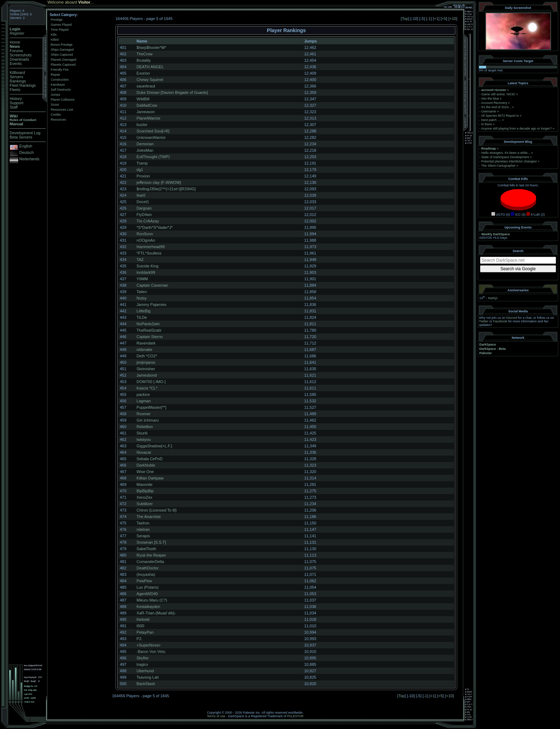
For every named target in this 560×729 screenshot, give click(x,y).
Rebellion (145, 427)
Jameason (146, 112)
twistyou (144, 439)
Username (489, 111)
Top (405, 19)
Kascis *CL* (147, 388)
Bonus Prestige (62, 45)
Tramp (142, 163)
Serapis (143, 536)
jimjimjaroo (146, 362)
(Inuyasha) (146, 574)
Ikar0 (141, 195)
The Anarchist (148, 517)
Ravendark (146, 343)
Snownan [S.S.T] (151, 542)
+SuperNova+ (149, 645)
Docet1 (143, 202)
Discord (512, 318)
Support (17, 103)
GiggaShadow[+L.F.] (154, 446)
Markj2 (493, 298)
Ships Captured (62, 55)
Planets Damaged (64, 60)
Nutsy (141, 298)
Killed (55, 40)
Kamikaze (58, 85)
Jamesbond (147, 375)
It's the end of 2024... (496, 107)
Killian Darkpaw (150, 478)
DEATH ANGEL (150, 67)
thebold (143, 619)
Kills (54, 35)
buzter (142, 125)
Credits (56, 115)
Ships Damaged (62, 50)
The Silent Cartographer (498, 166)
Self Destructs (61, 90)
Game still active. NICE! (499, 94)
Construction (60, 80)
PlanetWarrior (148, 118)
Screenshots (21, 55)
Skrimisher (146, 369)
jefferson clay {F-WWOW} (159, 182)
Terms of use (216, 716)
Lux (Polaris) (147, 587)
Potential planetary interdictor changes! (509, 161)
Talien (142, 292)
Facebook (500, 321)
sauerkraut (146, 86)
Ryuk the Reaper (151, 555)
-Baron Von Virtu (151, 652)
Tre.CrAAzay (148, 221)
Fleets (15, 90)
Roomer (143, 414)
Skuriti (142, 433)
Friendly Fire (60, 70)
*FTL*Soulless (149, 253)
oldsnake (144, 350)
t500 (140, 626)
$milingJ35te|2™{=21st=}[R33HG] (166, 189)
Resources (58, 120)
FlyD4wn (144, 215)
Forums (16, 51)
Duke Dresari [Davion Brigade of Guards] (172, 92)
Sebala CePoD (149, 459)
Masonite (144, 484)
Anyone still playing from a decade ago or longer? (516, 129)
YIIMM (142, 279)
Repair (56, 75)
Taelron (143, 523)
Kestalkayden (148, 607)
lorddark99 (146, 272)
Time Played (60, 30)
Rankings (18, 81)
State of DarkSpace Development (505, 157)
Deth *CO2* (147, 356)
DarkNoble (146, 465)
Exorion (143, 73)
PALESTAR (295, 716)
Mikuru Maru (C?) (152, 600)
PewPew (144, 581)
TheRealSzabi (149, 330)
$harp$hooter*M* (151, 47)
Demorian (145, 144)
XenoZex (144, 497)
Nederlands (29, 159)
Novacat (144, 452)
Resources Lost (62, 110)
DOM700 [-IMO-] (151, 382)
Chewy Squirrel (150, 80)
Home (15, 42)
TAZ (140, 260)
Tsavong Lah (147, 677)
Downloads (19, 59)
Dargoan (144, 208)
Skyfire (142, 658)
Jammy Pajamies (151, 305)
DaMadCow (147, 105)
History (16, 99)
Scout (55, 105)
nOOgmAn (146, 240)
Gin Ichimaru (147, 420)
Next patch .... (491, 120)
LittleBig (143, 311)
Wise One (145, 472)
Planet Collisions (63, 100)
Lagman (144, 401)
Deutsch (26, 152)
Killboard (17, 72)
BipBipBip (145, 491)
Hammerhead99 (151, 247)
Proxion (143, 176)
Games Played (61, 25)
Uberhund (145, 671)
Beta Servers (21, 137)
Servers (16, 77)
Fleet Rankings (23, 85)
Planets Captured (63, 65)
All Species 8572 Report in (500, 116)
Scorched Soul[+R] (153, 131)
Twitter (484, 321)
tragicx (142, 664)
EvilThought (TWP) (153, 157)
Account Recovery (494, 103)
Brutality (144, 60)
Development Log (25, 133)
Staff (14, 107)
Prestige (57, 20)
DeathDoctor (147, 568)
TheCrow (144, 54)
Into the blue (490, 99)
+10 (453, 19)
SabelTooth (146, 549)
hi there (487, 124)
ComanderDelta (150, 562)
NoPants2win (148, 324)
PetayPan (145, 632)
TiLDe (142, 317)
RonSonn (145, 234)
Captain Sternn (149, 337)
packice (143, 394)
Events (16, 64)
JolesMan (145, 150)
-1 (429, 19)
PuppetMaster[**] (151, 407)
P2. (139, 639)
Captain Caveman (152, 285)
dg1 (140, 170)
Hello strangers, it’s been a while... (506, 153)
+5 (444, 19)
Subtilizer (144, 504)
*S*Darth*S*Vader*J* (154, 227)
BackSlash (146, 684)
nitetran (143, 529)
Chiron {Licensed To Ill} (156, 510)
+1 (436, 19)
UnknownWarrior (151, 137)
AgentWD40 (147, 594)
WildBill (143, 99)
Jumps (56, 95)
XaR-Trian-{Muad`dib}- (156, 613)
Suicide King (147, 266)
